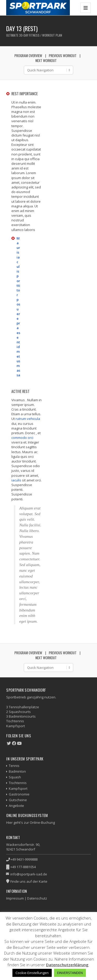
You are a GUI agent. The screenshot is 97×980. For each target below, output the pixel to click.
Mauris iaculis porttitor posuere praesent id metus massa (18, 307)
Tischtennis (18, 783)
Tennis (14, 766)
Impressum (15, 898)
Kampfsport (18, 788)
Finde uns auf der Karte (29, 881)
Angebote (16, 806)
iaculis (16, 480)
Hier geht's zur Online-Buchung (31, 822)
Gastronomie (19, 794)
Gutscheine (18, 800)
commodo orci (22, 438)
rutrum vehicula (28, 419)
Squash (15, 777)
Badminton (17, 771)
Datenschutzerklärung (67, 965)
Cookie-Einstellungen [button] (32, 973)
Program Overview (28, 56)
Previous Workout (63, 56)
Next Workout (46, 60)
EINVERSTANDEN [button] (70, 973)
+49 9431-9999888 (24, 859)
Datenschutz (37, 898)
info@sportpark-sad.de (29, 874)
